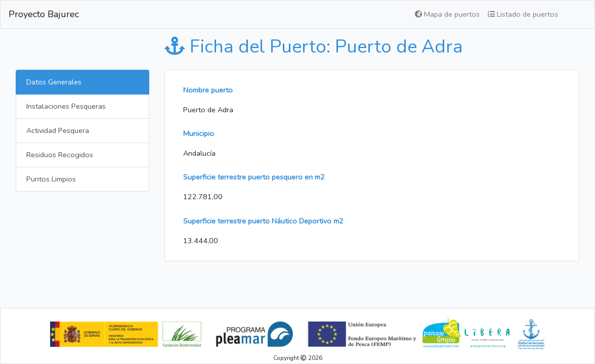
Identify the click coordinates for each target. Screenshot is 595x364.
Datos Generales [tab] (54, 82)
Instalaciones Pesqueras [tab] (66, 106)
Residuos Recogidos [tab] (60, 155)
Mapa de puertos (447, 14)
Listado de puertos (523, 14)
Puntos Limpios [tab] (51, 179)
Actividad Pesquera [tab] (58, 130)
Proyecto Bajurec (44, 14)
